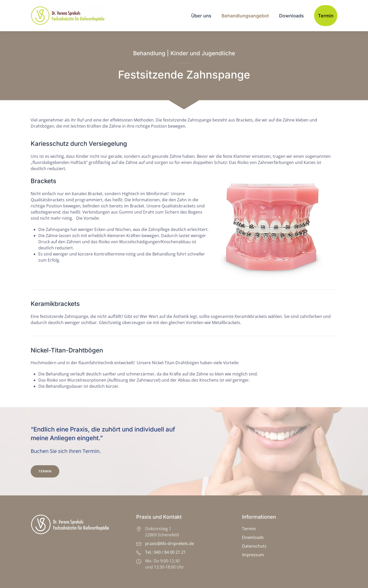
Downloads (291, 16)
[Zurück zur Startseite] (68, 16)
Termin (326, 16)
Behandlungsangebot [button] (245, 16)
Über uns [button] (201, 16)
